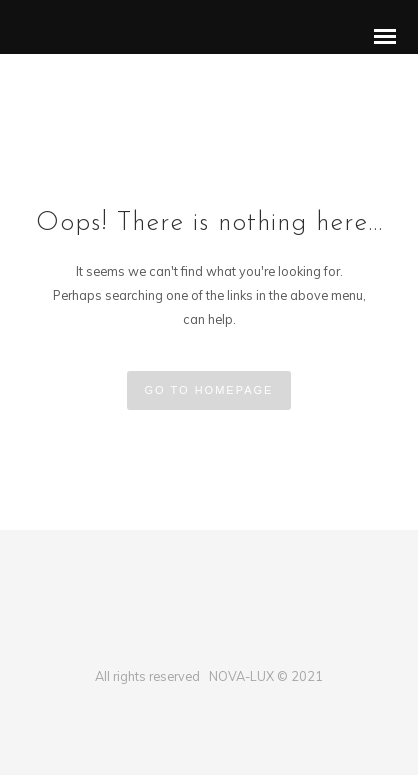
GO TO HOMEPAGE (209, 390)
